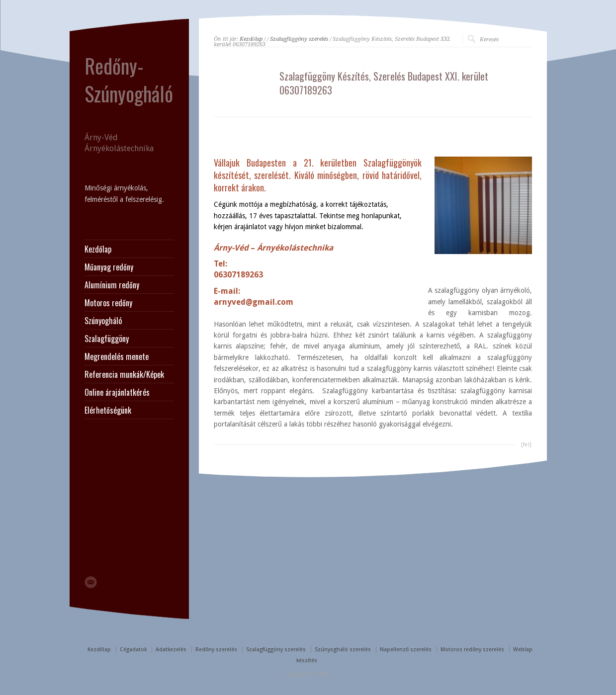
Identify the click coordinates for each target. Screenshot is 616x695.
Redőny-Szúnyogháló (129, 80)
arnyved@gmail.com (254, 302)
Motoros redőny (108, 303)
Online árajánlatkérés (117, 392)
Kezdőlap (251, 39)
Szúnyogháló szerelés (343, 650)
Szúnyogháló (103, 321)
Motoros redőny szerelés (472, 650)
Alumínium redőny (112, 285)
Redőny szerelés (216, 650)
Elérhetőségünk (108, 410)
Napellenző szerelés (406, 650)
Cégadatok (133, 650)
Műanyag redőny (109, 267)
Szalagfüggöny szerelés (299, 39)
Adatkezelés (171, 650)
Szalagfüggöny (107, 339)
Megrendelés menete (117, 356)
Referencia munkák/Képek (124, 374)
